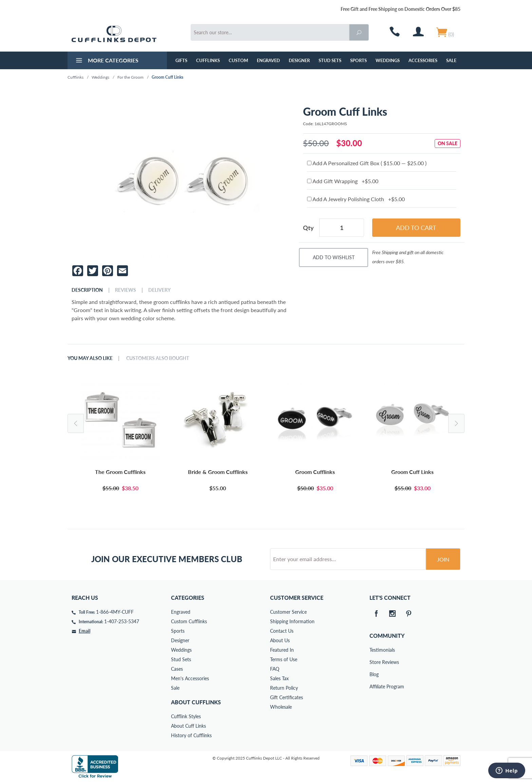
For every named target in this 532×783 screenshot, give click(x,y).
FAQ (275, 669)
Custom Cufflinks (189, 621)
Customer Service (288, 612)
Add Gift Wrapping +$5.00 (343, 181)
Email (84, 631)
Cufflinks (208, 60)
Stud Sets (330, 60)
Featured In (282, 650)
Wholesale (281, 707)
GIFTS (181, 60)
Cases (177, 669)
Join (443, 559)
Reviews (126, 290)
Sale (451, 60)
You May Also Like (90, 358)
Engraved (268, 60)
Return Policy (284, 688)
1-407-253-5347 (122, 621)
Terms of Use (284, 659)
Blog (374, 674)
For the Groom (130, 77)
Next (456, 423)
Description (87, 290)
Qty (308, 228)
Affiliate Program (374, 686)
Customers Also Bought (158, 358)
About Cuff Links (188, 726)
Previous (76, 423)
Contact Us (282, 631)
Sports (358, 60)
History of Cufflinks (191, 735)
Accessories (423, 60)
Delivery (159, 290)
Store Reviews (374, 662)
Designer (299, 60)
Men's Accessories (190, 678)
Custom (238, 60)
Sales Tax (279, 678)
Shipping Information (292, 621)
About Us (280, 640)
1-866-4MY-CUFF (115, 612)
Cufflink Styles (186, 716)
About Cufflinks (196, 702)
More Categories (106, 61)
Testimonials (374, 650)
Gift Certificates (287, 697)
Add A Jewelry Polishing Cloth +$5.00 (356, 199)
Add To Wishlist (334, 257)
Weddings (388, 60)
